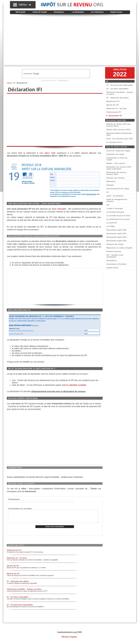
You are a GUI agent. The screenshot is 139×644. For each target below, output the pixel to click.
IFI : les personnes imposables (20, 607)
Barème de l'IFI (13, 576)
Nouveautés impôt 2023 (117, 241)
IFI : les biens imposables (18, 600)
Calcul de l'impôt (40, 12)
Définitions (111, 181)
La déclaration (78, 12)
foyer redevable (59, 209)
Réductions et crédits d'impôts (119, 248)
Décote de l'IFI (13, 568)
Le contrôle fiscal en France (118, 216)
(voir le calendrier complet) (74, 385)
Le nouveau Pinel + (115, 142)
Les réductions (97, 12)
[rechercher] (52, 74)
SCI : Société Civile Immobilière (115, 256)
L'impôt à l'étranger (115, 208)
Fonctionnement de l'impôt (118, 189)
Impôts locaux (116, 12)
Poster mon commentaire (55, 529)
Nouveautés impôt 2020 (117, 230)
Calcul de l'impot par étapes (118, 151)
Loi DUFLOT (112, 223)
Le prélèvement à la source (118, 219)
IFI (14, 83)
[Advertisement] (24, 43)
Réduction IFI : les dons (17, 561)
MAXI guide (20, 12)
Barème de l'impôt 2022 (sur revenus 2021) (119, 125)
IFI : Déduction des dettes (18, 584)
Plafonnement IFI (14, 553)
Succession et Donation (117, 264)
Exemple (110, 185)
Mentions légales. (70, 639)
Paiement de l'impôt (115, 244)
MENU (25, 5)
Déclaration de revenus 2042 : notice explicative (119, 168)
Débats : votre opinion (116, 163)
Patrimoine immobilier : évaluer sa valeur (24, 592)
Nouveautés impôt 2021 (117, 234)
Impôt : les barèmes (115, 196)
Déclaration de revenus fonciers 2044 (116, 173)
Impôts (9, 83)
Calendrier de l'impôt (115, 154)
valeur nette (50, 153)
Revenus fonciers (114, 251)
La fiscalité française (115, 212)
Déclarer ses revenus (116, 178)
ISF (108, 205)
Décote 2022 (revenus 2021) (119, 130)
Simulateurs (59, 12)
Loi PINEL (111, 226)
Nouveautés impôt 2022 (117, 237)
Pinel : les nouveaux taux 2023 (120, 139)
